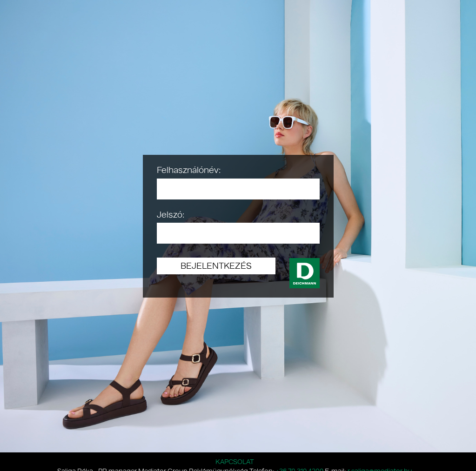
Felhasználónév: (189, 170)
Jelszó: (171, 214)
